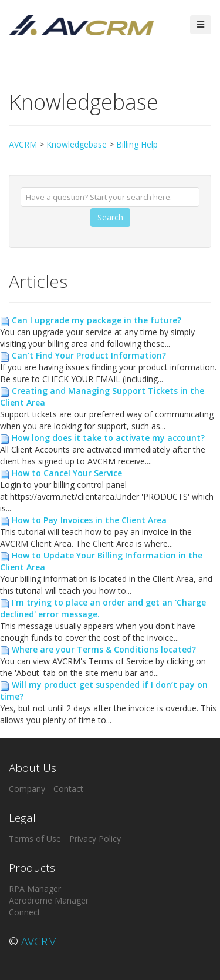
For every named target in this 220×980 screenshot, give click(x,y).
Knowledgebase (77, 144)
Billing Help (137, 144)
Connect (25, 912)
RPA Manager (35, 889)
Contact (68, 789)
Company (27, 789)
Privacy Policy (95, 839)
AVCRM (23, 144)
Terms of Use (35, 839)
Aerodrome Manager (49, 900)
